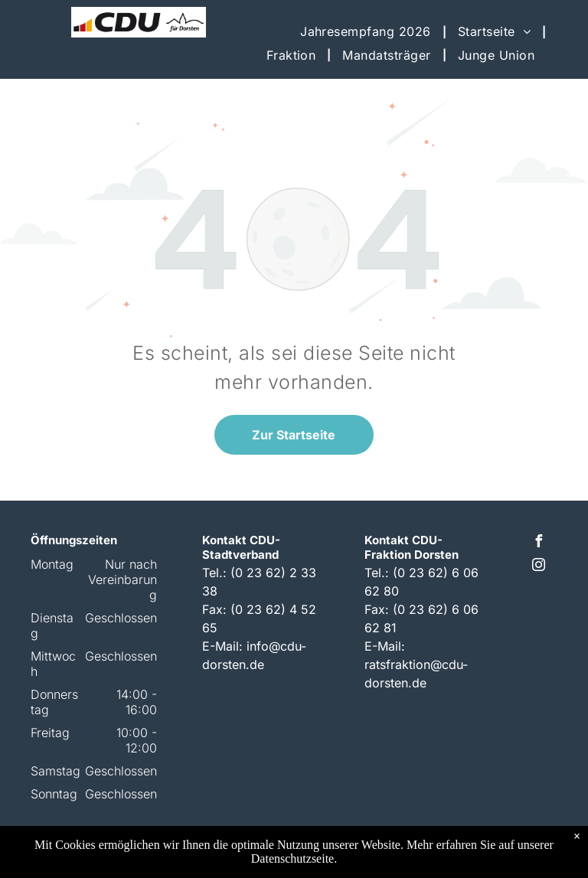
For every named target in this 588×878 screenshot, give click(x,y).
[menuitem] (367, 31)
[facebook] (538, 543)
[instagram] (538, 567)
